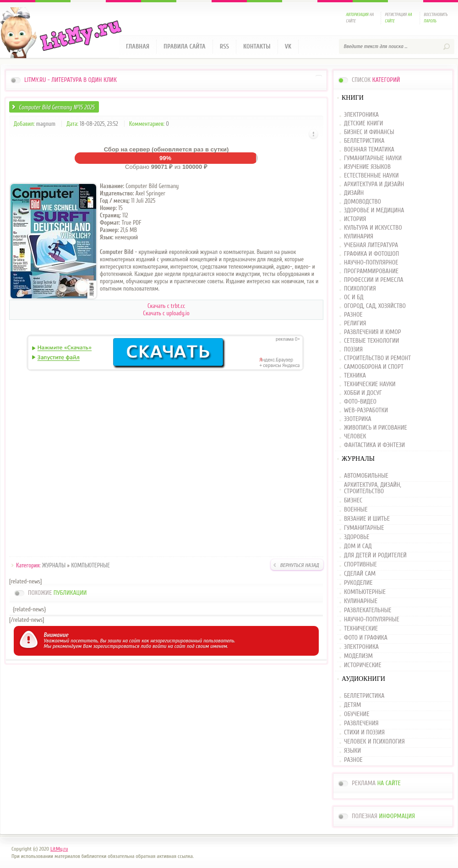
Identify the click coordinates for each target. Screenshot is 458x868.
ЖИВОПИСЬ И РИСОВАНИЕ (376, 428)
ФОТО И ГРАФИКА (366, 638)
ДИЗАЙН (354, 193)
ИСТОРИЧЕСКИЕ (363, 665)
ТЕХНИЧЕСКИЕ (361, 629)
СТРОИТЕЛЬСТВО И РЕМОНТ (377, 359)
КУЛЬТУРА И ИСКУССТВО (373, 228)
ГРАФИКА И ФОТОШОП (371, 254)
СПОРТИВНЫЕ (360, 565)
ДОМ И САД (358, 546)
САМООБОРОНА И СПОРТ (374, 367)
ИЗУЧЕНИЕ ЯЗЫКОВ (367, 167)
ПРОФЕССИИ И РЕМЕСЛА (374, 280)
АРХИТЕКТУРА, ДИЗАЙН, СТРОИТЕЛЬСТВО (373, 488)
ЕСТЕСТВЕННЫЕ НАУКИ (371, 176)
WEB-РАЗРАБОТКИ (366, 411)
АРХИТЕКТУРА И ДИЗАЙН (374, 185)
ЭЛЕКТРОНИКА (361, 115)
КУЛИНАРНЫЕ (361, 601)
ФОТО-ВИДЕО (360, 402)
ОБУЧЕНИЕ (357, 714)
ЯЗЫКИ (352, 751)
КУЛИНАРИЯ (359, 237)
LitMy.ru (59, 849)
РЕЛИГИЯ (355, 324)
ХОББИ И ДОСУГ (363, 393)
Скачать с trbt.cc (166, 306)
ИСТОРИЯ (355, 219)
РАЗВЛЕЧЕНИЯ (361, 723)
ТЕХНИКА (355, 376)
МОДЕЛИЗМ (358, 656)
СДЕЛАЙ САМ (360, 574)
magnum (46, 124)
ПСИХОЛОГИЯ (360, 289)
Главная (138, 46)
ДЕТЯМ (352, 705)
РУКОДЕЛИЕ (358, 583)
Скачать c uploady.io (166, 313)
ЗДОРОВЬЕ (357, 537)
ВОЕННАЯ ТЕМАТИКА (369, 150)
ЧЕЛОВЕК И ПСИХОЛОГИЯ (374, 742)
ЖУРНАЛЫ (54, 565)
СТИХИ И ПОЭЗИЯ (364, 733)
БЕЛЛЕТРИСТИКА (364, 141)
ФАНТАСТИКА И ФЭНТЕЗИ (374, 445)
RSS (224, 46)
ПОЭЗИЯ (353, 350)
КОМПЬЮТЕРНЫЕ (90, 565)
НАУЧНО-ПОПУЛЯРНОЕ (371, 263)
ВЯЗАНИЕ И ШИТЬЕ (367, 519)
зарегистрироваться (116, 646)
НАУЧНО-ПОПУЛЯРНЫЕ (372, 620)
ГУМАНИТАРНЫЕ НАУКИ (373, 159)
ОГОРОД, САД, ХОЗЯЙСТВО (375, 306)
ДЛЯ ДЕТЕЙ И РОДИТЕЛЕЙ (375, 555)
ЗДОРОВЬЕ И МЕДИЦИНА (374, 211)
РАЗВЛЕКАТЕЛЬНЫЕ (368, 610)
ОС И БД (354, 298)
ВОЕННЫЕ (356, 510)
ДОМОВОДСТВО (363, 202)
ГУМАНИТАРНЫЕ (364, 528)
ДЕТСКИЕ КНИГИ (363, 124)
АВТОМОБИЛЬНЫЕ (366, 476)
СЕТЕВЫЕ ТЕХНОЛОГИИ (371, 341)
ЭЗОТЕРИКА (358, 419)
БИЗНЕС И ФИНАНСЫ (369, 132)
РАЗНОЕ (353, 315)
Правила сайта (185, 46)
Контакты (257, 46)
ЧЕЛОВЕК (355, 437)
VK (288, 46)
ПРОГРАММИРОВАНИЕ (371, 272)
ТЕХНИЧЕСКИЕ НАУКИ (370, 385)
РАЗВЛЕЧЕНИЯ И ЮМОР (373, 332)
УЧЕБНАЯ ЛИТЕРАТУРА (371, 245)
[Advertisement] (166, 465)
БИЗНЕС (353, 501)
